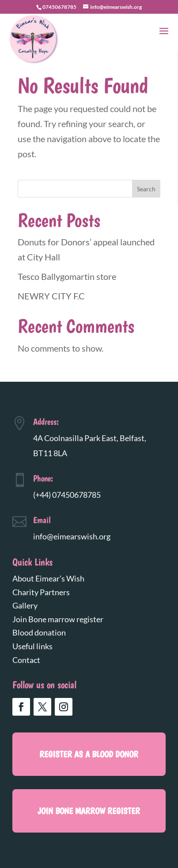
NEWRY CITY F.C (51, 296)
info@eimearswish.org (72, 536)
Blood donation (39, 632)
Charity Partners (41, 592)
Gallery (25, 605)
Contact (26, 660)
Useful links (32, 646)
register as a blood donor (89, 754)
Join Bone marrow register (58, 619)
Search (146, 189)
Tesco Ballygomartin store (67, 276)
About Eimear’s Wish (48, 578)
